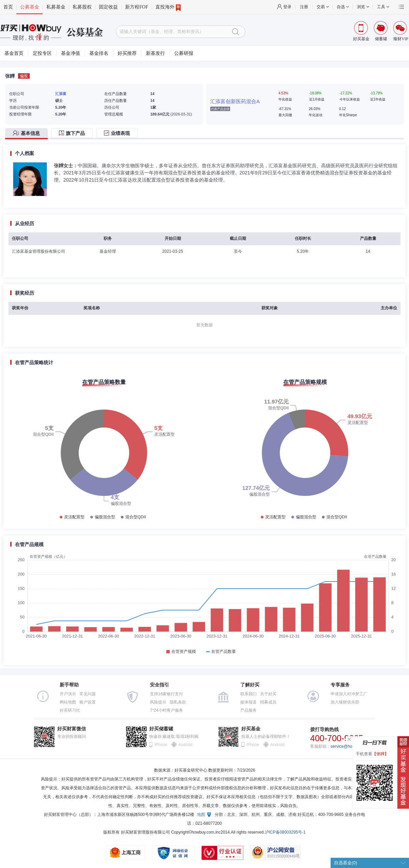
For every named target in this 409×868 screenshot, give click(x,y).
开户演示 (68, 694)
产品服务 (248, 710)
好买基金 (251, 729)
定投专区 (42, 53)
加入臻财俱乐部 (345, 702)
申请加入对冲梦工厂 (349, 694)
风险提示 (158, 702)
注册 (304, 7)
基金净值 (71, 53)
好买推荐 (127, 53)
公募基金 (30, 7)
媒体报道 (248, 702)
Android (185, 745)
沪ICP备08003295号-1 (285, 832)
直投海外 (168, 7)
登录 (287, 7)
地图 (201, 815)
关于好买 (268, 694)
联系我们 (248, 694)
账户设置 (88, 702)
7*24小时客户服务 (166, 710)
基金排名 (99, 53)
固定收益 (108, 7)
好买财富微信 (72, 729)
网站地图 (68, 702)
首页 (8, 7)
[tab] (28, 134)
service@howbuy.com (351, 746)
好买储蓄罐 (161, 729)
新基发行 (155, 53)
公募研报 (184, 53)
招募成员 (268, 702)
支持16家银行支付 (166, 694)
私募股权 (82, 7)
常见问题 (88, 694)
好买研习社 (70, 710)
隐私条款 (178, 702)
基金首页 (14, 53)
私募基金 (56, 7)
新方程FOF (137, 7)
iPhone (161, 745)
